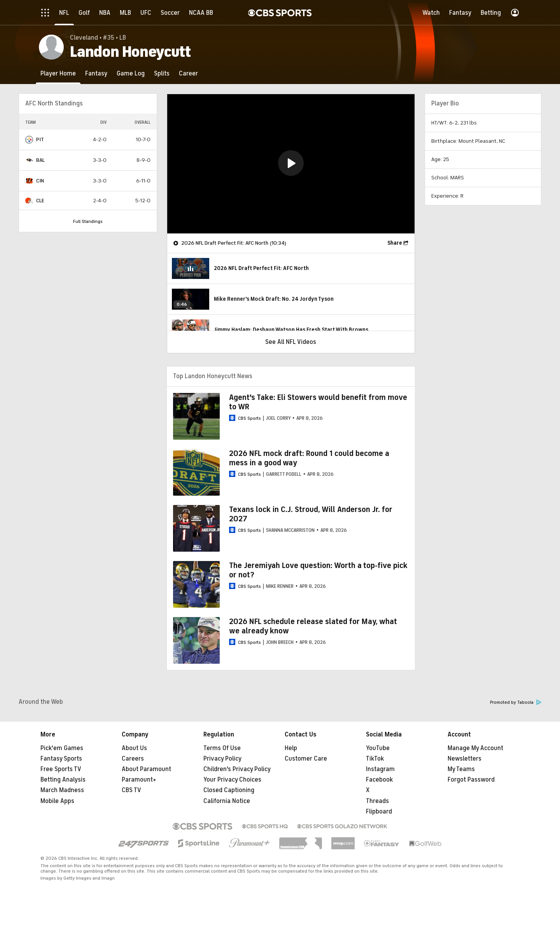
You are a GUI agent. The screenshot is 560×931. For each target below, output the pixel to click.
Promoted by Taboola (516, 702)
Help (291, 748)
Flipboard (379, 812)
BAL (40, 160)
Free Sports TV (61, 769)
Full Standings (88, 221)
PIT (40, 139)
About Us (134, 748)
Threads (377, 801)
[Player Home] (58, 73)
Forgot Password (471, 780)
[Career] (188, 73)
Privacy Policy (222, 759)
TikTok (375, 759)
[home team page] (29, 140)
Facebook (379, 780)
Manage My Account (475, 748)
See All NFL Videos (291, 342)
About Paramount (146, 769)
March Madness (62, 790)
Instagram (380, 769)
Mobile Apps (57, 801)
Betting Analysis (63, 780)
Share (395, 243)
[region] (291, 164)
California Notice (227, 801)
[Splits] (162, 73)
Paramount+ (139, 780)
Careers (133, 759)
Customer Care (306, 759)
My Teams (461, 769)
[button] (291, 163)
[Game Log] (131, 73)
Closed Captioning (229, 790)
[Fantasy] (96, 73)
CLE (40, 201)
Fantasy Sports (61, 759)
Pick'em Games (62, 748)
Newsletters (465, 759)
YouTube (378, 748)
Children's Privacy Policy (237, 769)
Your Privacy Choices (232, 780)
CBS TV (131, 790)
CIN (40, 181)
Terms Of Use (222, 748)
